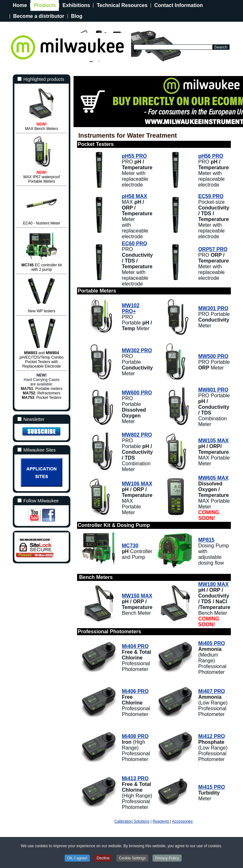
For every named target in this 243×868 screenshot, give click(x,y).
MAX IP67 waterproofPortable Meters (42, 179)
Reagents (161, 821)
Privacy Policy (167, 858)
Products (45, 5)
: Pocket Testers (42, 398)
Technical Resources (122, 5)
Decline (103, 858)
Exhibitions (76, 5)
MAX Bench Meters (41, 129)
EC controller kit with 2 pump (42, 267)
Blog (77, 16)
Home (20, 5)
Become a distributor (39, 16)
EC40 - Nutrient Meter (42, 223)
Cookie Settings (132, 858)
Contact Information (178, 5)
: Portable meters (42, 389)
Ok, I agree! (77, 858)
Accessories (182, 821)
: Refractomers (41, 393)
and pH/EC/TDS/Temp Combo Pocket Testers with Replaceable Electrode (41, 360)
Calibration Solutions (132, 821)
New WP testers (42, 311)
